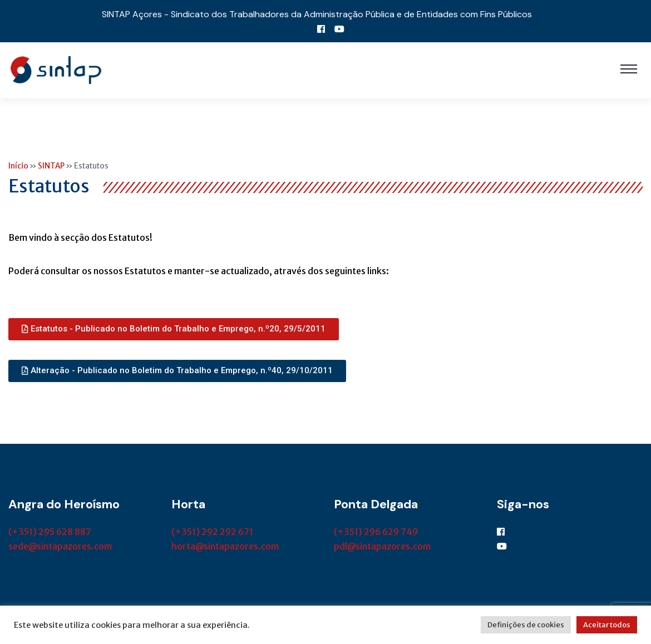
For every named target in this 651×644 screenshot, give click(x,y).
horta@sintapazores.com (225, 546)
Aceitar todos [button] (607, 625)
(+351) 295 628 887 (50, 532)
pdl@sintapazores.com (382, 546)
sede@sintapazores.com (60, 546)
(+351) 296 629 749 (376, 532)
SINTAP (51, 166)
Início (18, 166)
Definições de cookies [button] (526, 625)
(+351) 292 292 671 (212, 532)
